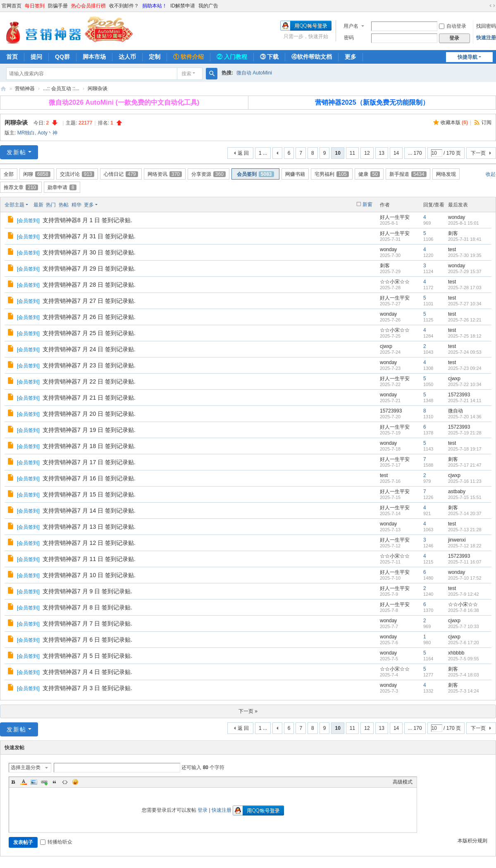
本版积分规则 (472, 841)
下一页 (478, 153)
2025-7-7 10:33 (464, 626)
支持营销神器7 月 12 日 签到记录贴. (89, 543)
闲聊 (37, 174)
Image (34, 782)
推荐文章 (21, 187)
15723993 (459, 395)
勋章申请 (62, 187)
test (452, 249)
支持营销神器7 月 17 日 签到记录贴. (89, 462)
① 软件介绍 (188, 57)
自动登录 (453, 26)
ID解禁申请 (183, 6)
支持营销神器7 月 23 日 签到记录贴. (89, 365)
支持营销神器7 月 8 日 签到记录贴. (87, 607)
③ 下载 (269, 57)
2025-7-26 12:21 (465, 320)
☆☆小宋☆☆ (395, 282)
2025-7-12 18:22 (465, 546)
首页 (12, 57)
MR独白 (26, 133)
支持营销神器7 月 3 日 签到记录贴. (87, 688)
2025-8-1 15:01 (464, 223)
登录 (203, 810)
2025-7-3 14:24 (464, 691)
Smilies (75, 782)
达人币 (127, 57)
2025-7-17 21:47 (465, 465)
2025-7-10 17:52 (465, 578)
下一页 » (248, 711)
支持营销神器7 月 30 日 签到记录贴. (89, 252)
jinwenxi (457, 540)
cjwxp (386, 346)
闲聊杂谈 (98, 89)
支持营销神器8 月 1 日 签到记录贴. (87, 220)
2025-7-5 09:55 (464, 659)
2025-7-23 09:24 (465, 368)
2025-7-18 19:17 (465, 449)
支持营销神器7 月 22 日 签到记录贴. (89, 381)
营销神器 (3, 89)
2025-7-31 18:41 (465, 239)
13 (382, 153)
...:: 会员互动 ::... (61, 89)
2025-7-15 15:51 (465, 497)
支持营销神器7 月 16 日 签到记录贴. (89, 478)
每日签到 (35, 6)
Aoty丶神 (48, 133)
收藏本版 (454, 122)
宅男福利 (332, 174)
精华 (76, 205)
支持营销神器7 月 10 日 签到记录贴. (89, 575)
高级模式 (403, 782)
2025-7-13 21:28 (465, 530)
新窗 (367, 204)
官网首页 (12, 6)
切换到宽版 (492, 6)
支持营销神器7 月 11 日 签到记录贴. (89, 559)
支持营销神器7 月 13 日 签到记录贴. (89, 527)
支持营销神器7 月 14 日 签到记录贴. (89, 511)
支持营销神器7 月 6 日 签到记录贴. (87, 640)
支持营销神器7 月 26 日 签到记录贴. (89, 317)
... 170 (415, 153)
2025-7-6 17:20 (464, 643)
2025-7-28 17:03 (465, 288)
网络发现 (446, 174)
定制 (155, 57)
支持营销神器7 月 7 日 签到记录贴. (87, 623)
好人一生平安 (395, 217)
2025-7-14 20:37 (465, 513)
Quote (55, 782)
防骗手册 (58, 6)
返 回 (243, 153)
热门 (51, 205)
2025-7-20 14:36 (465, 417)
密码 (349, 38)
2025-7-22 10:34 (465, 384)
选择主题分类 (26, 767)
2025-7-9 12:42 (464, 594)
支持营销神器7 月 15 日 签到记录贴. (89, 494)
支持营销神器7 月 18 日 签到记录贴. (89, 446)
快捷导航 (467, 57)
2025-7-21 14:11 (465, 400)
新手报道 (408, 174)
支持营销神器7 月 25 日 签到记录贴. (89, 333)
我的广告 (208, 6)
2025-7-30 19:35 (465, 255)
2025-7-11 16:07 (465, 562)
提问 (36, 57)
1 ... (263, 153)
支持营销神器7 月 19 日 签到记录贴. (89, 430)
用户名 (351, 26)
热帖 (64, 205)
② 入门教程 (232, 57)
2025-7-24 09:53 (465, 352)
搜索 (186, 74)
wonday (457, 217)
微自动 (455, 411)
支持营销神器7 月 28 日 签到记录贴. (89, 285)
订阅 (486, 122)
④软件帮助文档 (312, 57)
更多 (351, 57)
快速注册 (486, 38)
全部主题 (14, 205)
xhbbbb (456, 653)
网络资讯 (165, 174)
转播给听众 (56, 842)
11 (352, 153)
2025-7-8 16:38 (464, 610)
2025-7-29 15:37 (465, 271)
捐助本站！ (155, 6)
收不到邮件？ (124, 6)
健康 (369, 174)
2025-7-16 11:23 (465, 481)
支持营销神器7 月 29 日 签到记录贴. (89, 269)
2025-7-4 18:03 (464, 675)
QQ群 (62, 57)
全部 (9, 174)
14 (396, 153)
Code (65, 782)
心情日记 (121, 174)
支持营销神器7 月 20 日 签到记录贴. (89, 414)
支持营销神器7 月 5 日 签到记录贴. (87, 656)
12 (367, 153)
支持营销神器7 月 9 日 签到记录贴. (87, 591)
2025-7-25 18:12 (465, 336)
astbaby (457, 492)
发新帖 (17, 152)
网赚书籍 (295, 174)
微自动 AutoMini (254, 73)
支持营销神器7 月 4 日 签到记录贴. (87, 672)
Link (44, 782)
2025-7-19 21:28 (465, 433)
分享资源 (209, 174)
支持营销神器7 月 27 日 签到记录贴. (89, 301)
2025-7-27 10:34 (465, 304)
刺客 (453, 233)
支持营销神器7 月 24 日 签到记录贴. (89, 349)
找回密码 (486, 26)
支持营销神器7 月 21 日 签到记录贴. (89, 398)
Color (24, 782)
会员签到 (255, 174)
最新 (38, 205)
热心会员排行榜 (88, 6)
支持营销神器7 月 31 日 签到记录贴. (89, 236)
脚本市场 (94, 57)
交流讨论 (77, 174)
